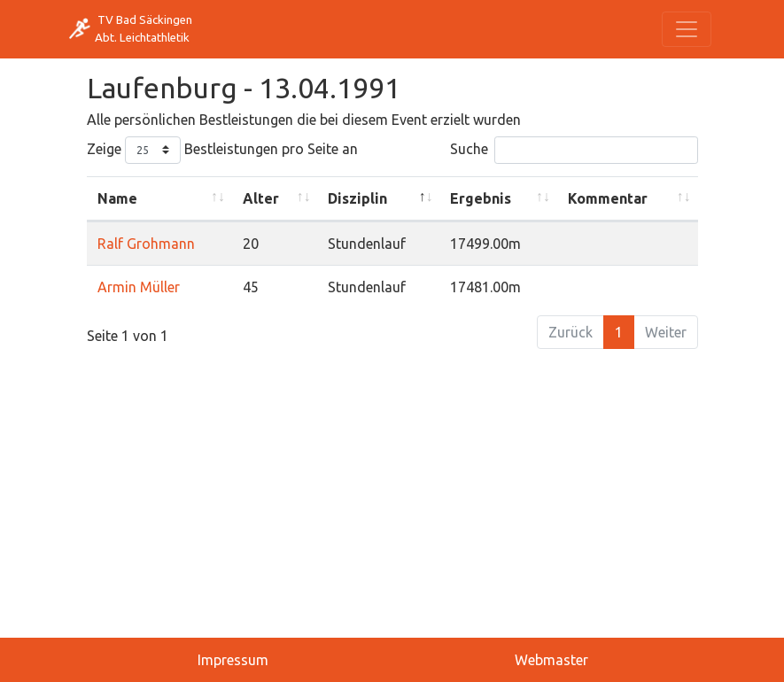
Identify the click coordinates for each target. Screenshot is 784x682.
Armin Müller (139, 287)
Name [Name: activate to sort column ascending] (117, 198)
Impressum (233, 660)
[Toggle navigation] (687, 29)
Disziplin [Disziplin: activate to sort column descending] (357, 198)
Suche (574, 150)
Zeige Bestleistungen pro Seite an (222, 150)
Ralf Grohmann (146, 244)
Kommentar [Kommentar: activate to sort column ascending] (608, 198)
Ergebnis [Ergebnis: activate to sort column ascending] (481, 198)
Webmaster (551, 660)
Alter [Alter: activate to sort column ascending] (261, 198)
